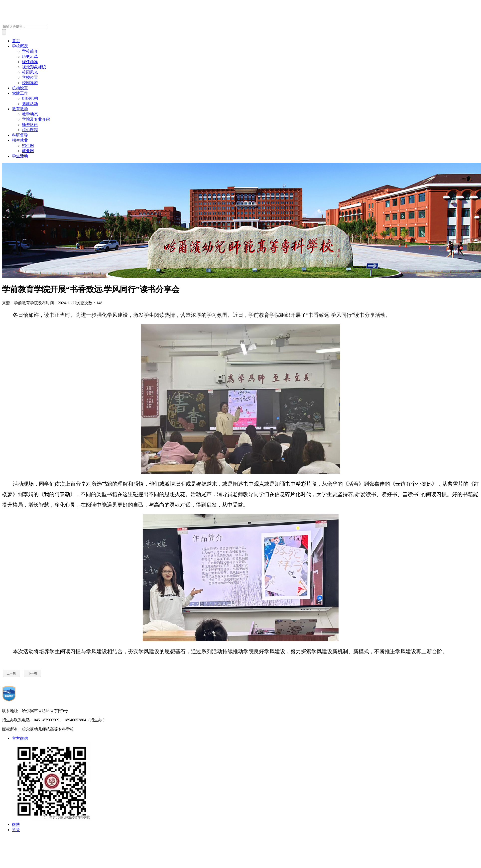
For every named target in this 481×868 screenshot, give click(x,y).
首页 (16, 41)
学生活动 (20, 156)
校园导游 (30, 83)
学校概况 (20, 46)
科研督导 (20, 135)
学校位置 (30, 77)
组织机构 (30, 98)
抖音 (16, 830)
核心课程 (30, 130)
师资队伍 (30, 125)
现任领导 (30, 62)
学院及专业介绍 (36, 119)
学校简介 (30, 51)
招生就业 (20, 140)
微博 (16, 824)
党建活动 (30, 104)
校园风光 (30, 72)
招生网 (28, 146)
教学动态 (30, 114)
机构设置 (20, 88)
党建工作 (20, 93)
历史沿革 (30, 56)
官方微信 (20, 738)
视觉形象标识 (34, 67)
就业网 (28, 151)
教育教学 (20, 109)
